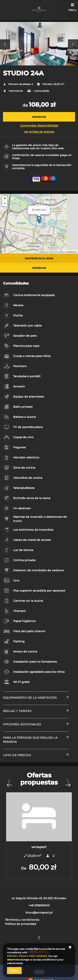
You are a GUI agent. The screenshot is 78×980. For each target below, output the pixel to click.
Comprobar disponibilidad (39, 126)
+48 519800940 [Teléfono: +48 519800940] (39, 905)
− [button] (5, 204)
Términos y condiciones (22, 920)
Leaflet (42, 252)
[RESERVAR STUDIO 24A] (39, 117)
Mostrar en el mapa (39, 258)
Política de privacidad (21, 924)
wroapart (39, 847)
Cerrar (14, 971)
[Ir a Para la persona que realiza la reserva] (36, 740)
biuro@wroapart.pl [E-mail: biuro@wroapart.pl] (39, 913)
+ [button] (5, 198)
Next (73, 44)
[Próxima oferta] (68, 783)
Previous (5, 44)
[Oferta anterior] (9, 783)
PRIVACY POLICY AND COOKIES (27, 956)
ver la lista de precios (39, 132)
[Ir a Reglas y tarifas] (36, 711)
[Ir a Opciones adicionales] (36, 725)
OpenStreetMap (57, 252)
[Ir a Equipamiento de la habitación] (36, 698)
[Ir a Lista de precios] (36, 756)
